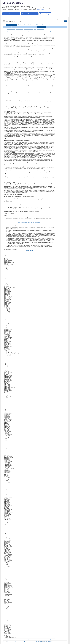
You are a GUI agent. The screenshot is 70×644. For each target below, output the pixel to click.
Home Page (53, 32)
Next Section (6, 640)
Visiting (44, 25)
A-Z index (4, 642)
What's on (21, 27)
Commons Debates (40, 29)
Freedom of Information (19, 642)
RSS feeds (60, 19)
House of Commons (7, 27)
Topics (58, 27)
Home (5, 25)
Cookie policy (45, 642)
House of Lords (15, 27)
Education (49, 25)
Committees (34, 27)
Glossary (8, 642)
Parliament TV (50, 27)
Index (29, 32)
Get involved (39, 25)
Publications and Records (28, 29)
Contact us (65, 19)
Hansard (35, 29)
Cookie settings (45, 14)
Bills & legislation (27, 27)
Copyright (35, 642)
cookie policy (40, 10)
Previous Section (7, 32)
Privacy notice (40, 642)
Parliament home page (11, 29)
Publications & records (41, 27)
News (54, 27)
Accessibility (49, 19)
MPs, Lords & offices (22, 25)
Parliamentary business (12, 25)
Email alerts (55, 19)
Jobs (25, 642)
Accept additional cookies (11, 14)
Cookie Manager (50, 642)
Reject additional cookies (30, 14)
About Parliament (31, 25)
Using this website (30, 642)
